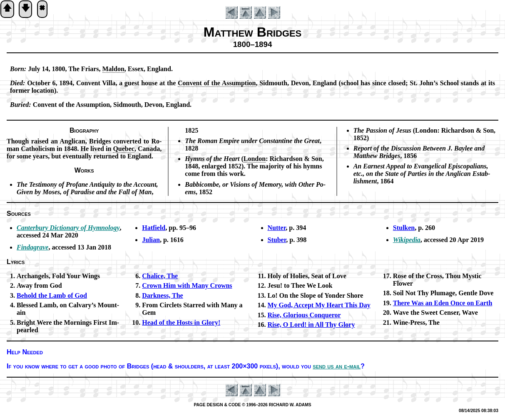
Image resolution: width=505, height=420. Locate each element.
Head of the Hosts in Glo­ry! (181, 322)
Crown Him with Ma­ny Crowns (187, 285)
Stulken (404, 228)
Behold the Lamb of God (52, 295)
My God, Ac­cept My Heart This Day (319, 305)
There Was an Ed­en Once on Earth (443, 303)
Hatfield (154, 228)
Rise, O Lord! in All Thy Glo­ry (311, 325)
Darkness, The (162, 295)
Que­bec (124, 149)
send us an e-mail (337, 366)
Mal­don (113, 69)
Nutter (277, 228)
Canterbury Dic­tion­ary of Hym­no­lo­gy (68, 228)
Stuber (277, 240)
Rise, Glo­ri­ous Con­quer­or (304, 315)
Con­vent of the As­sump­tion (217, 83)
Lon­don (255, 159)
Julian (151, 240)
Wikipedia (407, 240)
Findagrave (32, 247)
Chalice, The (160, 276)
